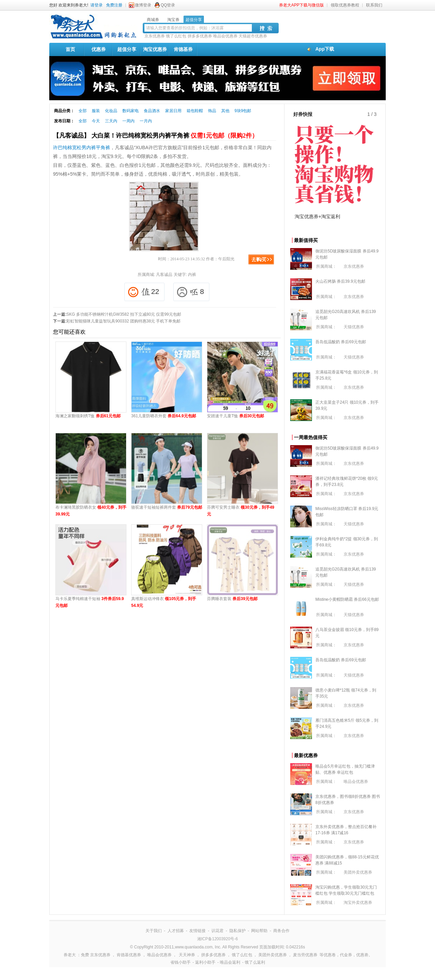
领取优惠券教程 (345, 5)
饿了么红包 (176, 36)
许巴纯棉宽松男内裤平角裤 (82, 147)
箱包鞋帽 (195, 111)
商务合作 (281, 931)
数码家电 (130, 111)
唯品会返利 (230, 962)
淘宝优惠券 (155, 49)
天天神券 (187, 955)
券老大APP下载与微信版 (301, 5)
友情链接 (197, 931)
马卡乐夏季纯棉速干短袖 (90, 602)
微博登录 (143, 5)
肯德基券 (183, 49)
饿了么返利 (255, 962)
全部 (83, 111)
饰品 (212, 111)
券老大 (70, 955)
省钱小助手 (180, 962)
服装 (96, 111)
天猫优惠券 (354, 327)
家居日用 (173, 111)
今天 (96, 121)
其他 (225, 111)
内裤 (192, 275)
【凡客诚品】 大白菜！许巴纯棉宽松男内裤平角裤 (155, 136)
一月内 (146, 121)
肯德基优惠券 (129, 955)
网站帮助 (259, 931)
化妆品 (111, 111)
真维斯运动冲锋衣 (164, 602)
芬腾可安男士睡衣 (241, 511)
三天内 (111, 121)
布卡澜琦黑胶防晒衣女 (91, 511)
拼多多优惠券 (200, 36)
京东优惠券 (155, 36)
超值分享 (127, 49)
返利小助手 (205, 962)
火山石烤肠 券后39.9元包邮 (340, 281)
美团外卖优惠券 (358, 872)
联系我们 (374, 5)
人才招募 (176, 931)
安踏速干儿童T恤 (236, 416)
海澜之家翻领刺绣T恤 (88, 416)
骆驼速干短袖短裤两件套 (167, 507)
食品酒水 (152, 111)
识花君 (217, 931)
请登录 (97, 5)
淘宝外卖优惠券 (358, 903)
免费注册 (114, 5)
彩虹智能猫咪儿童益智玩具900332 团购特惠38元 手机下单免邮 (123, 321)
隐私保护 (238, 931)
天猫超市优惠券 (253, 36)
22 (144, 292)
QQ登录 (168, 5)
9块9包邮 (243, 111)
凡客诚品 (164, 275)
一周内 (128, 121)
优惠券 (99, 49)
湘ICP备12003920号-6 (217, 939)
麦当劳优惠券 (305, 955)
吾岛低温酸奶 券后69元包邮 (341, 342)
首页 (70, 49)
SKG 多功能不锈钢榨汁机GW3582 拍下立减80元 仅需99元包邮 (124, 314)
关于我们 (154, 931)
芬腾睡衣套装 (232, 599)
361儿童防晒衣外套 (164, 416)
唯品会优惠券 (225, 36)
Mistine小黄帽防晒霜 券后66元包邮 (347, 599)
